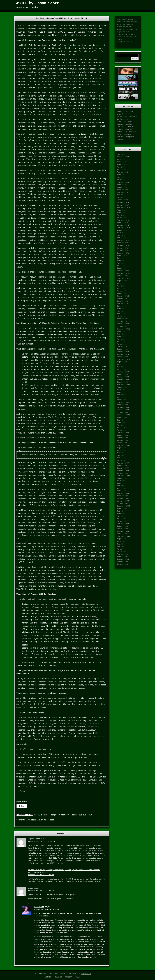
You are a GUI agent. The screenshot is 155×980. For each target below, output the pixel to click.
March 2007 (122, 461)
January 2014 (123, 268)
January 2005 (123, 526)
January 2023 (123, 185)
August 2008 (122, 418)
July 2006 (121, 481)
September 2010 (124, 359)
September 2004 (124, 536)
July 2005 (121, 511)
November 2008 (123, 410)
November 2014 (123, 248)
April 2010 (122, 370)
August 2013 (122, 281)
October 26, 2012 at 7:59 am (41, 875)
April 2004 (122, 549)
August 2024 (122, 165)
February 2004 (123, 554)
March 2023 (122, 180)
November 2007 (123, 440)
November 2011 (123, 324)
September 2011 (124, 329)
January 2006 (123, 496)
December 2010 (123, 352)
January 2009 (123, 405)
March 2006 (122, 491)
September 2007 (124, 445)
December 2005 (123, 499)
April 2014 (122, 266)
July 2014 (121, 258)
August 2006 (122, 478)
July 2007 (121, 451)
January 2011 (123, 349)
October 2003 (123, 564)
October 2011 (123, 327)
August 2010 (122, 362)
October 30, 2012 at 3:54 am (41, 891)
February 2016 (123, 220)
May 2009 (121, 395)
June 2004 (121, 544)
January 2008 (123, 435)
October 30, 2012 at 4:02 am (47, 909)
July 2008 (121, 420)
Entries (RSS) (52, 977)
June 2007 (121, 453)
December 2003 (123, 559)
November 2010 (123, 354)
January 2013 (123, 294)
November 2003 (123, 562)
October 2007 (123, 443)
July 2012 (121, 306)
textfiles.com (122, 34)
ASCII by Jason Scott (38, 3)
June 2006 (121, 483)
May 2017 (121, 195)
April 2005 (122, 519)
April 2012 (122, 314)
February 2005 (123, 524)
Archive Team (41, 815)
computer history (60, 815)
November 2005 (123, 501)
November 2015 (123, 225)
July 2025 (121, 160)
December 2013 (123, 271)
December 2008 (123, 408)
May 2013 (121, 286)
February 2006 (123, 493)
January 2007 (123, 466)
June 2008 (121, 423)
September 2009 (124, 385)
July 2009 (121, 390)
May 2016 (121, 215)
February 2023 (123, 182)
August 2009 (122, 387)
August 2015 (122, 230)
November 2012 (123, 299)
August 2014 (122, 256)
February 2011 (123, 347)
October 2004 (123, 534)
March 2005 (122, 521)
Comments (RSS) (72, 977)
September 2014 (124, 253)
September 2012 (124, 304)
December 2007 (123, 438)
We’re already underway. (56, 693)
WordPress (86, 974)
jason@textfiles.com (124, 42)
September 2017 (124, 192)
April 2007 (122, 458)
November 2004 (123, 531)
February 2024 (123, 172)
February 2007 (123, 463)
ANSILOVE (21, 224)
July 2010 (121, 364)
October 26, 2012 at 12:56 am (42, 841)
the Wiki (65, 35)
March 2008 (122, 430)
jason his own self (82, 815)
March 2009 (122, 400)
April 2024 (122, 170)
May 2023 (121, 177)
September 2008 (124, 415)
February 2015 (123, 240)
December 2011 (123, 321)
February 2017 (123, 200)
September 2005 (124, 506)
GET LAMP (130, 29)
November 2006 (123, 471)
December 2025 (123, 157)
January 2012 (123, 319)
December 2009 (123, 377)
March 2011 (122, 344)
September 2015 (124, 228)
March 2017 (122, 198)
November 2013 (123, 273)
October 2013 (123, 276)
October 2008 (123, 413)
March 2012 (122, 316)
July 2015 (121, 233)
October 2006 (123, 473)
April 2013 (122, 289)
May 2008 (121, 425)
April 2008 (122, 428)
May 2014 (121, 263)
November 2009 (123, 380)
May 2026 (121, 155)
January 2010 (123, 375)
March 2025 (122, 162)
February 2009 (123, 402)
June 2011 (121, 337)
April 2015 (122, 238)
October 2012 (123, 301)
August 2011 (122, 332)
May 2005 (121, 516)
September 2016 (124, 208)
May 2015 (121, 235)
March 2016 (122, 218)
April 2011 (122, 342)
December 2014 (123, 246)
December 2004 (123, 529)
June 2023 (121, 175)
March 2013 (122, 291)
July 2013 (121, 283)
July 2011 (121, 334)
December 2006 (123, 468)
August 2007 (122, 448)
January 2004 (123, 557)
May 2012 (121, 311)
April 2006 (122, 488)
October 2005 (123, 504)
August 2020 (122, 187)
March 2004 (122, 552)
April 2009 (122, 397)
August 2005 (122, 509)
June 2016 (121, 213)
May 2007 (121, 456)
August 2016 (122, 210)
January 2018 (123, 190)
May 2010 (121, 367)
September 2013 (124, 278)
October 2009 (123, 382)
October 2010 (123, 357)
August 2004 (122, 539)
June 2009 (121, 392)
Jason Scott (39, 907)
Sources (79, 610)
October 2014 (123, 251)
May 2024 (121, 167)
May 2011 (121, 339)
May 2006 (121, 486)
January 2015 (123, 243)
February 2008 (123, 433)
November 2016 (123, 205)
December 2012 (123, 296)
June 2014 (121, 261)
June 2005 (121, 514)
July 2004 (121, 542)
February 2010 (123, 372)
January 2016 (123, 223)
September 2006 (124, 476)
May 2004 (121, 547)
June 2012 (121, 309)
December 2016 (123, 203)
